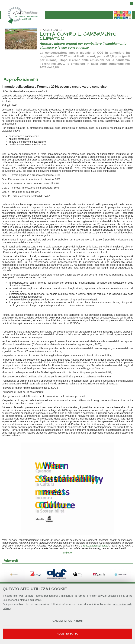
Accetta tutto (67, 634)
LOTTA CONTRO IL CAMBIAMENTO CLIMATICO (78, 36)
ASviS (47, 30)
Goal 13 (57, 30)
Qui (5, 604)
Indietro (67, 553)
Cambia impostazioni (68, 621)
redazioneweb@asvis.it (96, 546)
